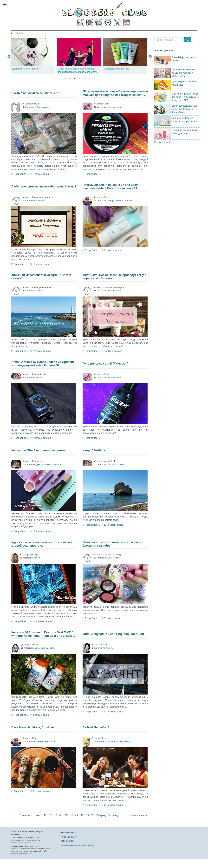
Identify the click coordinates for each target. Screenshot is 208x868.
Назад (37, 824)
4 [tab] (80, 88)
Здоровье (77, 32)
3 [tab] (75, 88)
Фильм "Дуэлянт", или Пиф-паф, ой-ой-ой (113, 643)
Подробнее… (21, 183)
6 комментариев (113, 627)
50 (93, 824)
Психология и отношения (117, 750)
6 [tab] (89, 88)
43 (56, 824)
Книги (39, 300)
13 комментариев (42, 630)
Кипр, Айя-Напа (94, 460)
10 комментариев (42, 273)
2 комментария (112, 259)
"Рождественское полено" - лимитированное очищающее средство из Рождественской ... (115, 102)
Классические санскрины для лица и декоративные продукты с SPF (185, 106)
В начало (26, 824)
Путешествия (117, 32)
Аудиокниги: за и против (26, 78)
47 (77, 824)
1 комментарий (41, 183)
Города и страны (116, 473)
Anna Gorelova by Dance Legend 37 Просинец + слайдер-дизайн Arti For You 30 (44, 373)
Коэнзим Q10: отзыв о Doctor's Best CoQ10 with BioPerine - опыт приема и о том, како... (43, 643)
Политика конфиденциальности (77, 854)
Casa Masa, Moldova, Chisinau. (33, 737)
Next (150, 65)
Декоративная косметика (120, 210)
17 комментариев (114, 721)
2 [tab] (70, 88)
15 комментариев (42, 540)
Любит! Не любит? (96, 737)
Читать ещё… (165, 151)
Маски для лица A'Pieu (117, 78)
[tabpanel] (80, 65)
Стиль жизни (139, 32)
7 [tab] (94, 88)
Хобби (37, 567)
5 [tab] (84, 88)
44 (61, 824)
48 (82, 824)
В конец (113, 824)
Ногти (39, 387)
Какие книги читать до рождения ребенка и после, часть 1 (183, 82)
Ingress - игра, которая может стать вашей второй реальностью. (42, 553)
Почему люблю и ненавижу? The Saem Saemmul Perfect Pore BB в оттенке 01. (111, 196)
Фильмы (40, 210)
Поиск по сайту (69, 846)
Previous (9, 65)
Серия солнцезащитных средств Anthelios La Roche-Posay (184, 118)
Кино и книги (96, 32)
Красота (61, 32)
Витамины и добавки (45, 657)
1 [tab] (65, 88)
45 (66, 824)
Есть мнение (159, 32)
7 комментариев (42, 360)
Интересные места (46, 750)
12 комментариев (114, 534)
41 (45, 824)
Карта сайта (67, 850)
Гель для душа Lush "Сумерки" (105, 373)
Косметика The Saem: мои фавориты (38, 460)
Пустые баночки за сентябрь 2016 (36, 102)
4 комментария (41, 724)
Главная (46, 32)
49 (87, 824)
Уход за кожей (43, 116)
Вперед (101, 824)
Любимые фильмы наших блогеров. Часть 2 (44, 196)
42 (50, 824)
